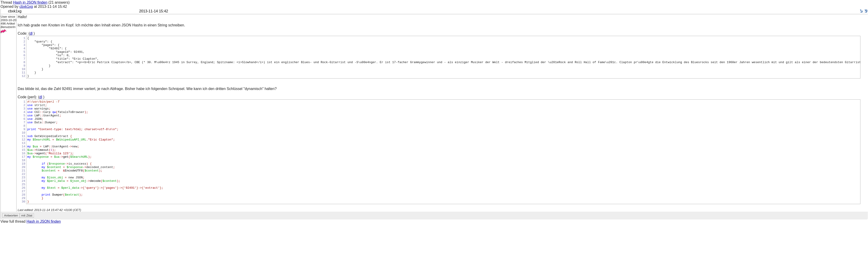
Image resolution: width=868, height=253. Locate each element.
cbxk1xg (26, 7)
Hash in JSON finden (30, 2)
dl (31, 33)
